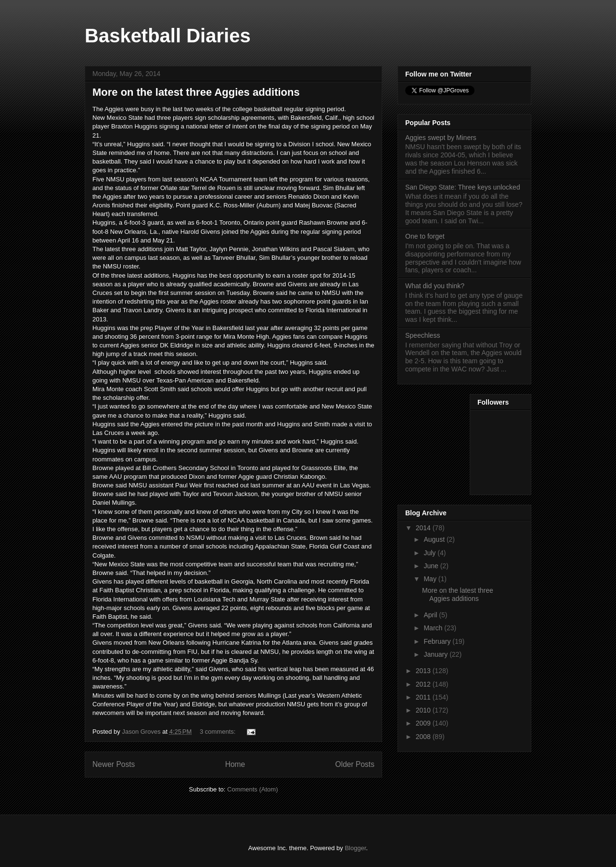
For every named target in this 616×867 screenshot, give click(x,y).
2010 (424, 710)
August (435, 539)
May (431, 579)
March (434, 628)
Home (235, 764)
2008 (424, 737)
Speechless (423, 335)
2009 (424, 723)
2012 (424, 684)
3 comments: (218, 732)
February (438, 641)
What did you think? (435, 286)
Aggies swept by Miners (441, 138)
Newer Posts (114, 764)
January (436, 654)
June (432, 566)
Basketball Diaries (168, 36)
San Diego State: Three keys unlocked (463, 187)
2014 (424, 528)
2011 (424, 697)
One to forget (425, 236)
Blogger (355, 848)
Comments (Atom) (252, 789)
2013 (424, 671)
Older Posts (355, 764)
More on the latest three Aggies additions (196, 92)
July (430, 553)
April (431, 615)
